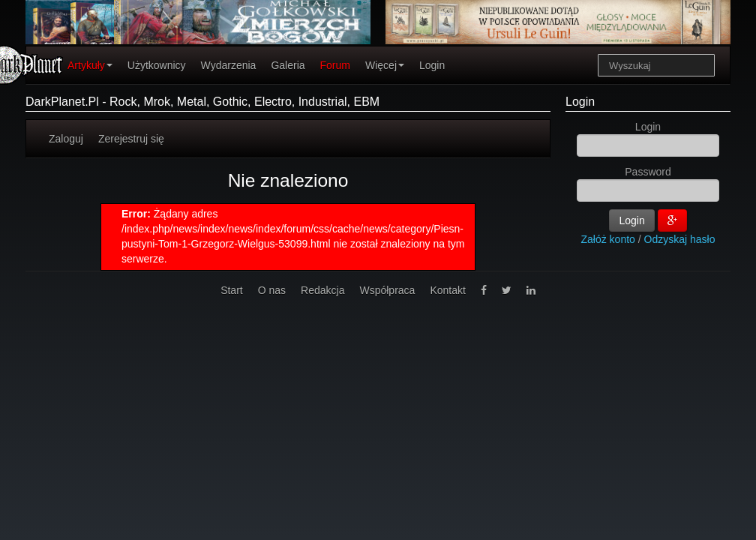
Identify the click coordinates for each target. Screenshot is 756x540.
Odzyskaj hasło (680, 239)
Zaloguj (66, 139)
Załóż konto (608, 239)
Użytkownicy (157, 65)
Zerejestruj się (131, 139)
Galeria (288, 65)
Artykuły (90, 65)
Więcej (385, 65)
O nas (272, 290)
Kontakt (447, 290)
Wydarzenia (229, 65)
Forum (335, 65)
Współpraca (387, 290)
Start (232, 290)
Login (432, 65)
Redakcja (322, 290)
